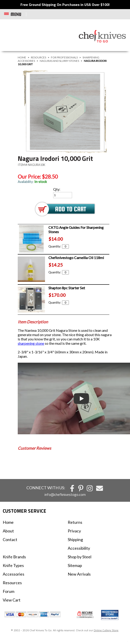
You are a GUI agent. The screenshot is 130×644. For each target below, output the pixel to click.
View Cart (12, 600)
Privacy (74, 531)
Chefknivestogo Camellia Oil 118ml (76, 258)
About (8, 531)
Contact (10, 539)
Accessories (14, 574)
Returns (75, 522)
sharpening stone (31, 343)
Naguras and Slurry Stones (59, 61)
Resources (39, 57)
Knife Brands (14, 557)
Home (22, 57)
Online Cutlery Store (106, 630)
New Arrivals (79, 574)
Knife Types (13, 565)
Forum (9, 591)
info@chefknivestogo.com (65, 494)
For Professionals (64, 57)
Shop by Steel (80, 557)
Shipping (75, 539)
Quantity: (59, 246)
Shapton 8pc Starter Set (67, 288)
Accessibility (79, 548)
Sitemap (75, 565)
